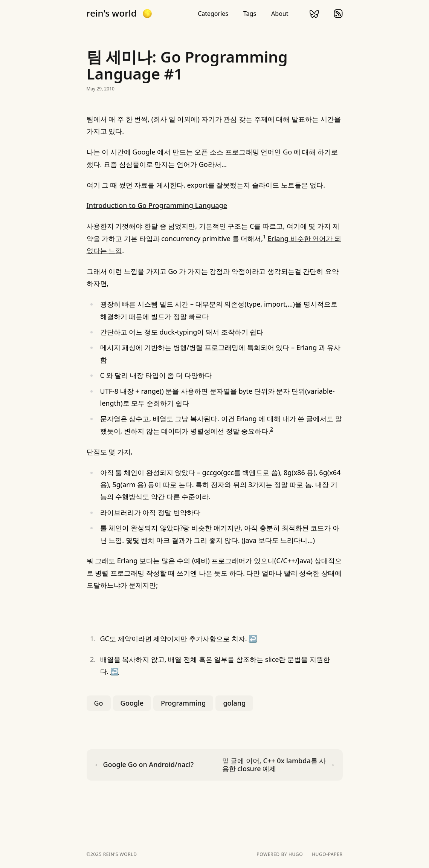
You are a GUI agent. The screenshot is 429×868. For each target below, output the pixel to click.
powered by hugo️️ (280, 854)
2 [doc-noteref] (272, 429)
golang (234, 703)
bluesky (314, 14)
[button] (147, 14)
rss (338, 14)
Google (132, 703)
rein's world (112, 13)
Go (99, 703)
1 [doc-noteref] (264, 237)
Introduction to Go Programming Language (157, 205)
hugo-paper (327, 854)
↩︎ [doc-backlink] (253, 639)
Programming (183, 703)
